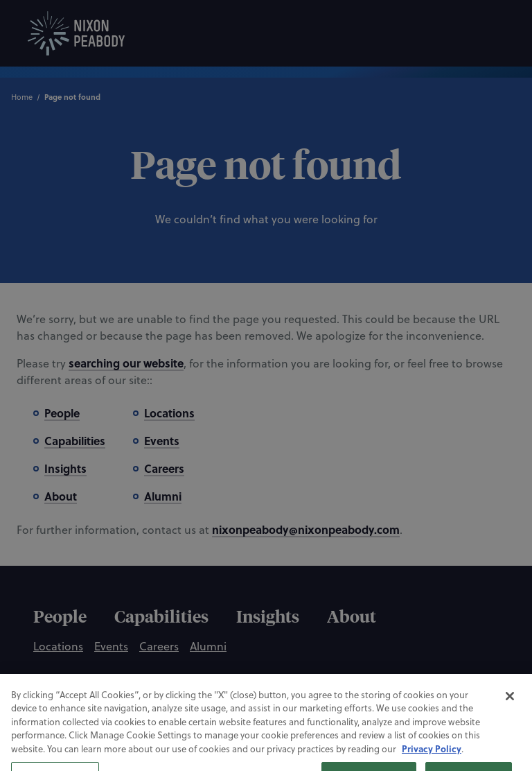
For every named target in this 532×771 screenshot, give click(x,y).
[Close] (510, 706)
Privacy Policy (432, 758)
